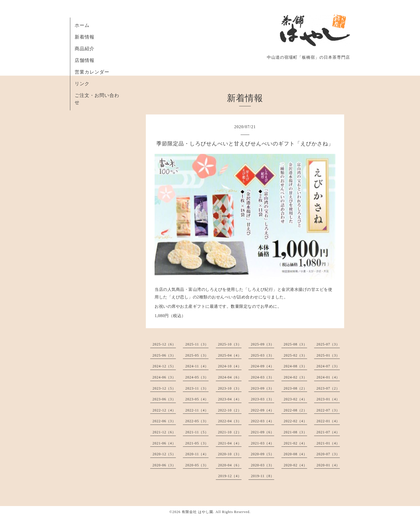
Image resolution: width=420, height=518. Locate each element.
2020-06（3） (164, 465)
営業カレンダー (92, 72)
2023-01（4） (328, 399)
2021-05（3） (197, 443)
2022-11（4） (197, 410)
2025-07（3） (328, 344)
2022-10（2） (230, 410)
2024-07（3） (328, 366)
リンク (82, 84)
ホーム (82, 25)
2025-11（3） (197, 344)
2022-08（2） (295, 410)
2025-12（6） (164, 344)
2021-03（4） (262, 443)
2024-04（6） (230, 377)
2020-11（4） (197, 454)
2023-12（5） (164, 388)
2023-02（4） (295, 399)
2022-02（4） (295, 421)
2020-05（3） (197, 465)
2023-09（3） (262, 388)
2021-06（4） (164, 443)
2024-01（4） (328, 377)
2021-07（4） (328, 432)
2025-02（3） (295, 355)
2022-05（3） (197, 421)
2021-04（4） (230, 443)
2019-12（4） (230, 476)
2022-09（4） (262, 410)
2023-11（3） (197, 388)
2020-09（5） (262, 454)
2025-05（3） (197, 355)
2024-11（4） (197, 366)
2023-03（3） (262, 399)
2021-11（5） (197, 432)
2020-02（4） (295, 465)
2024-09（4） (262, 366)
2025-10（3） (230, 344)
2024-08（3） (295, 366)
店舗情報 (85, 60)
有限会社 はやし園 (197, 512)
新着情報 (85, 37)
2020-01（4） (328, 465)
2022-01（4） (328, 421)
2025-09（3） (262, 344)
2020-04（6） (230, 465)
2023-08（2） (295, 388)
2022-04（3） (230, 421)
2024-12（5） (164, 366)
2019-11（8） (262, 476)
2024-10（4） (230, 366)
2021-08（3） (295, 432)
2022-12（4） (164, 410)
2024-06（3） (164, 377)
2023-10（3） (230, 388)
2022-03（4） (262, 421)
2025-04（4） (230, 355)
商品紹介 (85, 49)
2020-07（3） (328, 454)
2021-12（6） (164, 432)
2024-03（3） (262, 377)
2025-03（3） (262, 355)
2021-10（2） (230, 432)
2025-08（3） (295, 344)
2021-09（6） (262, 432)
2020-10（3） (230, 454)
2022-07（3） (328, 410)
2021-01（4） (328, 443)
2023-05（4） (197, 399)
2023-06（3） (164, 399)
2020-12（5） (164, 454)
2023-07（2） (328, 388)
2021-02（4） (295, 443)
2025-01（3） (328, 355)
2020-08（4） (295, 454)
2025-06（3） (164, 355)
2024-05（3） (197, 377)
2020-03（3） (262, 465)
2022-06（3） (164, 421)
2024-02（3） (295, 377)
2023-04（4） (230, 399)
